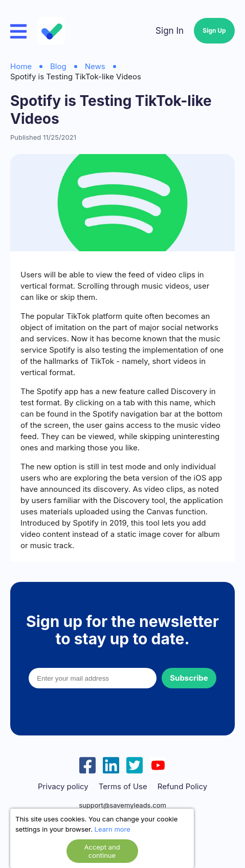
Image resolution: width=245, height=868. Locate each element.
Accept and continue (102, 851)
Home (21, 66)
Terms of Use (123, 787)
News (95, 66)
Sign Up (214, 30)
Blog (58, 66)
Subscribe (189, 678)
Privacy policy (63, 787)
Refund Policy (182, 787)
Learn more (113, 829)
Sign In (170, 31)
